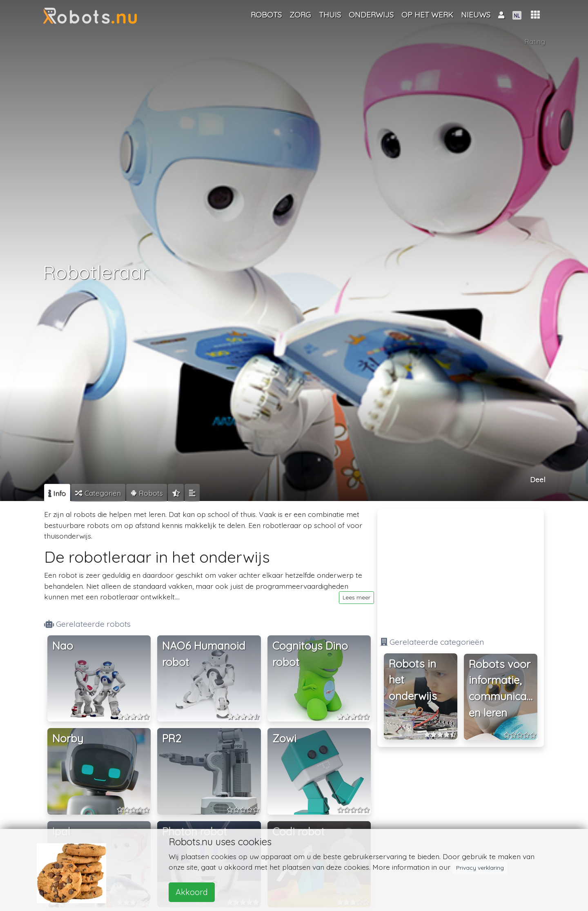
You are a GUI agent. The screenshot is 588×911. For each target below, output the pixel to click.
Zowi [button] (284, 738)
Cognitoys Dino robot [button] (310, 654)
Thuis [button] (330, 15)
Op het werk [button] (427, 15)
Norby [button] (68, 738)
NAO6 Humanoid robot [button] (204, 654)
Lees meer (356, 597)
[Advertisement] (461, 569)
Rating (535, 42)
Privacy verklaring (480, 868)
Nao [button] (63, 646)
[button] (535, 15)
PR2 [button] (172, 738)
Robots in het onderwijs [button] (413, 680)
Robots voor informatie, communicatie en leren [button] (503, 688)
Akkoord (192, 892)
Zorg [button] (300, 15)
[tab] (57, 493)
